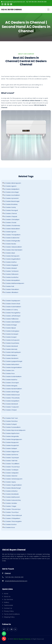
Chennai (8, 573)
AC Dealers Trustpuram (11, 407)
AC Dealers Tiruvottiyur (11, 512)
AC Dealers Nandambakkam (12, 389)
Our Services (8, 599)
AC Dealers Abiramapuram (12, 183)
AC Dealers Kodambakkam (12, 307)
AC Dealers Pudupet (10, 424)
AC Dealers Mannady (10, 349)
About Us (7, 597)
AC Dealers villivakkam (10, 292)
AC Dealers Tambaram (11, 271)
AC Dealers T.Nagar (9, 506)
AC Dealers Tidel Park (10, 461)
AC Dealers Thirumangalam (12, 521)
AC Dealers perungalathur (11, 313)
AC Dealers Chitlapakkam (11, 518)
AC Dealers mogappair (10, 265)
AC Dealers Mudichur (10, 380)
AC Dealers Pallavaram (10, 274)
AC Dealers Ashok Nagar (11, 392)
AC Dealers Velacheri (10, 476)
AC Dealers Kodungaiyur (11, 331)
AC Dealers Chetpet (10, 410)
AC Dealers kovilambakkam (12, 377)
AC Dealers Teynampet (11, 458)
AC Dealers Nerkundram (11, 364)
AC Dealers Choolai (9, 223)
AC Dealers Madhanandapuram (13, 283)
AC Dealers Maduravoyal (11, 395)
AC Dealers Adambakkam (11, 322)
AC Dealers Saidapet (10, 448)
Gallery (6, 602)
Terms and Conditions (12, 614)
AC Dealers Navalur (9, 244)
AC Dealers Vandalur (10, 503)
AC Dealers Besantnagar (11, 201)
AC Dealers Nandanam (10, 358)
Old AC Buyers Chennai (22, 639)
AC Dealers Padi (8, 286)
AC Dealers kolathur (10, 262)
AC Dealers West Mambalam (12, 250)
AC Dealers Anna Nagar (11, 192)
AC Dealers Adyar (9, 253)
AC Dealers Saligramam (11, 452)
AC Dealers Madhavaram (11, 497)
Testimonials (8, 605)
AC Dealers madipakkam (11, 189)
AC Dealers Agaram (9, 186)
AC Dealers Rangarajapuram (12, 439)
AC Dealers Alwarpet (10, 268)
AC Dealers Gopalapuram (11, 301)
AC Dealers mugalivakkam (11, 259)
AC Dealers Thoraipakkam (11, 235)
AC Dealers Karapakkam (11, 401)
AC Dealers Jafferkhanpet (11, 316)
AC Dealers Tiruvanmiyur (11, 467)
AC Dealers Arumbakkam (11, 195)
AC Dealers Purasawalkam (11, 427)
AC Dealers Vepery (9, 482)
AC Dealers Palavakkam (11, 289)
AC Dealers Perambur (10, 421)
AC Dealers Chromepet (11, 383)
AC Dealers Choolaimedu (11, 226)
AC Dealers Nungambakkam (12, 367)
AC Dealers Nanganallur (11, 436)
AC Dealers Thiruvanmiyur (11, 509)
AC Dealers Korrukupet (10, 334)
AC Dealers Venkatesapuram (12, 479)
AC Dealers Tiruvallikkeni (11, 464)
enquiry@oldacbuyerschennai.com (14, 2)
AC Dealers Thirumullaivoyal (12, 515)
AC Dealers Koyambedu (11, 343)
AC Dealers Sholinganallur (11, 241)
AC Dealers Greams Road (11, 304)
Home (6, 594)
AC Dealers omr (8, 370)
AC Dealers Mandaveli (10, 346)
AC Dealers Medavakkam (11, 229)
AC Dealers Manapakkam (11, 280)
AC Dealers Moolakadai (10, 494)
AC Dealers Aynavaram (11, 198)
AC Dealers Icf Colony (10, 310)
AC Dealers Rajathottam (11, 433)
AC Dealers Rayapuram (11, 442)
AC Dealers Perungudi (10, 210)
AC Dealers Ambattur (10, 491)
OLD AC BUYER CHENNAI (11, 10)
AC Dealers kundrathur (10, 277)
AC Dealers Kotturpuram (11, 340)
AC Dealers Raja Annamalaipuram (14, 430)
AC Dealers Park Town (10, 418)
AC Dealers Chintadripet (11, 220)
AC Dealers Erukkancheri (11, 238)
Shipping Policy (9, 617)
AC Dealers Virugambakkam (12, 485)
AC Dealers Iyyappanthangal (12, 361)
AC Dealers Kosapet (9, 337)
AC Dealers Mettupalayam (12, 352)
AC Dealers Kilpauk (9, 328)
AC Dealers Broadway (10, 204)
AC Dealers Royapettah (11, 445)
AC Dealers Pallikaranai (10, 319)
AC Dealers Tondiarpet (10, 470)
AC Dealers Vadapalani (10, 473)
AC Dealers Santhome (10, 455)
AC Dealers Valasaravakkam (12, 247)
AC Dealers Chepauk (10, 216)
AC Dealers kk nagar (10, 325)
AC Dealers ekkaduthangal (12, 488)
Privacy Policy (9, 611)
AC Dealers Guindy (9, 207)
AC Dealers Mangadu (10, 386)
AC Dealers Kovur (9, 527)
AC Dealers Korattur (9, 524)
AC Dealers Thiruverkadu (11, 398)
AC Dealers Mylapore (10, 355)
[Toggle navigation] (48, 10)
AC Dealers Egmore (9, 232)
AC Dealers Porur (9, 373)
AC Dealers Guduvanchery (12, 500)
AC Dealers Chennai (10, 213)
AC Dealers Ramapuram (11, 256)
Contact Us (8, 608)
